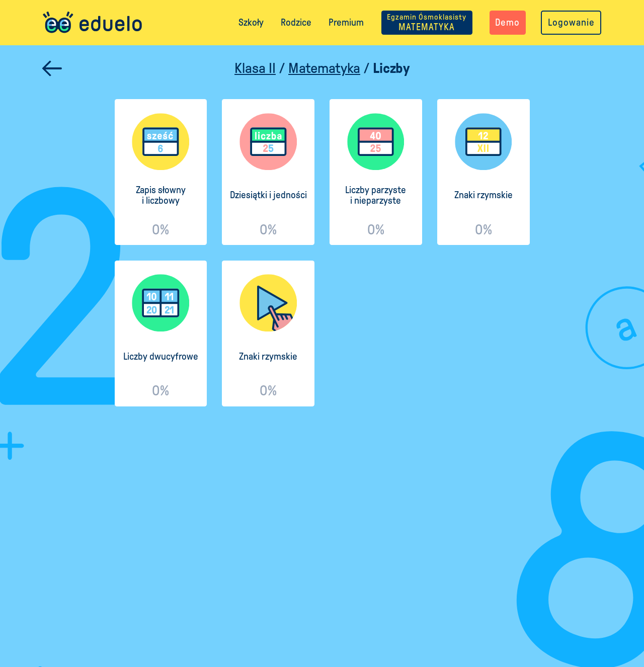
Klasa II (255, 68)
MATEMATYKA (427, 22)
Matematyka (324, 68)
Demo (507, 22)
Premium (346, 22)
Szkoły (251, 22)
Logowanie (571, 22)
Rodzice (296, 22)
